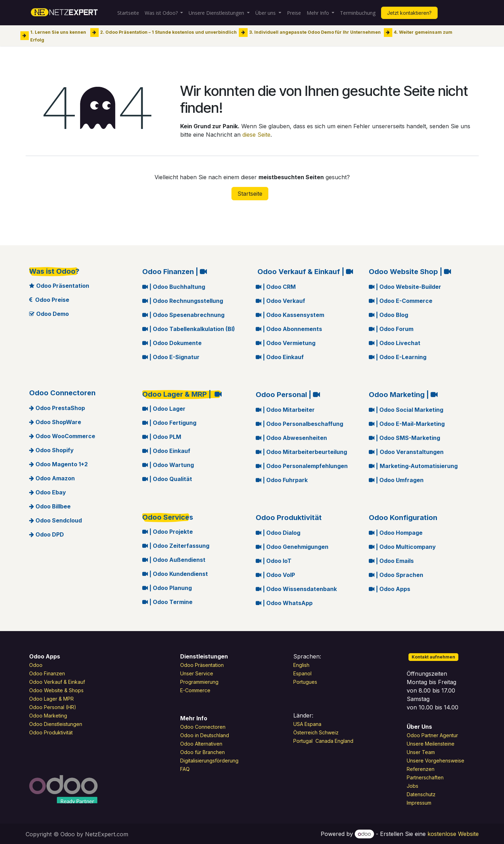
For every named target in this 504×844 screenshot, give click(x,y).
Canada (324, 741)
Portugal (304, 741)
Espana (313, 724)
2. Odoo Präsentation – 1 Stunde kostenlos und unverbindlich (168, 32)
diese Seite (256, 135)
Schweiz (329, 732)
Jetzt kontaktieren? (409, 13)
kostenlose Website (453, 834)
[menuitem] (128, 13)
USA (298, 724)
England (344, 741)
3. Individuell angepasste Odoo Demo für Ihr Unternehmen (315, 32)
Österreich (305, 732)
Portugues (305, 682)
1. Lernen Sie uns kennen (58, 32)
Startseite (250, 194)
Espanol (302, 673)
